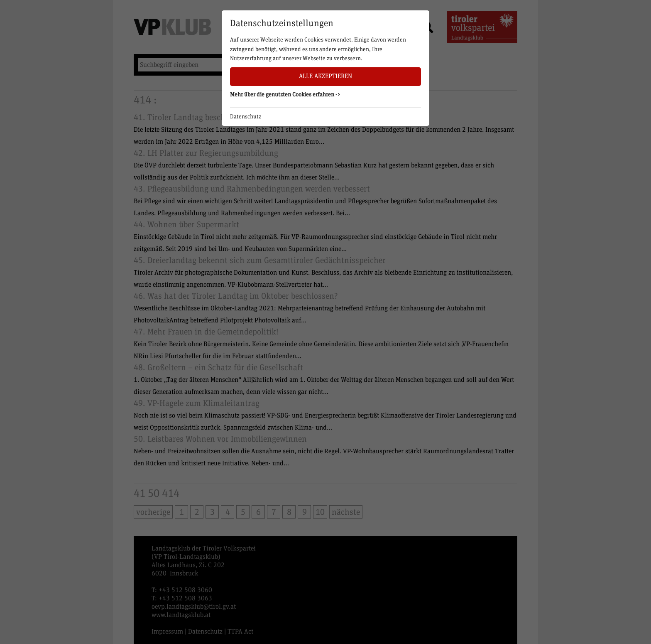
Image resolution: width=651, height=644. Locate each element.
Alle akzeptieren (325, 76)
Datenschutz (246, 117)
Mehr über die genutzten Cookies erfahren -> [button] (285, 95)
